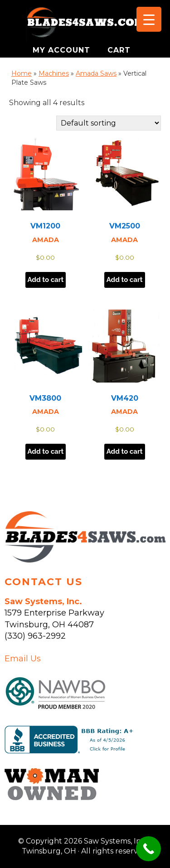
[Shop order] (109, 123)
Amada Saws (96, 73)
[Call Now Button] (148, 849)
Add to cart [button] (46, 280)
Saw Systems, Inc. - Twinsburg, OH (85, 25)
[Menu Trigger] (149, 19)
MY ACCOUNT (63, 50)
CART (119, 50)
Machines (54, 73)
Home (22, 73)
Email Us (23, 659)
